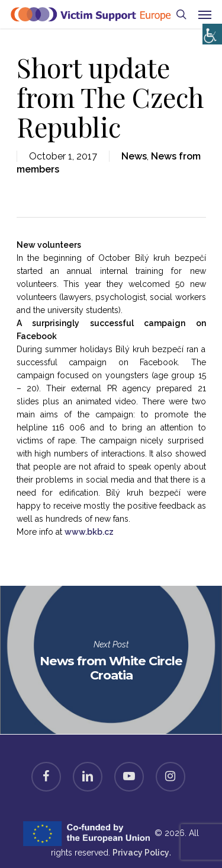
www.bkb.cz (89, 532)
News (134, 156)
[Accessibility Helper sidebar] (210, 31)
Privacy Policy (141, 853)
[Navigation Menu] (205, 14)
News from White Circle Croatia (111, 660)
